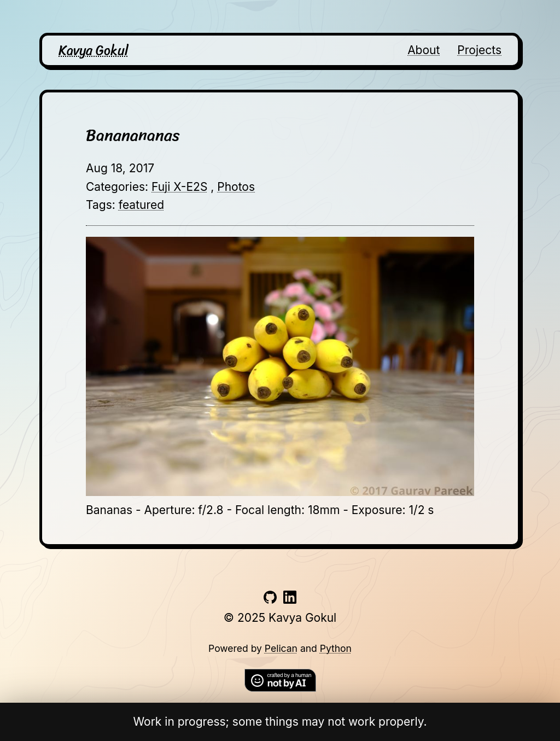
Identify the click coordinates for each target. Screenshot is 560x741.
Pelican (281, 648)
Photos (236, 187)
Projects (479, 50)
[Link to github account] (270, 600)
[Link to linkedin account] (290, 600)
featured (141, 205)
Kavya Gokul (94, 50)
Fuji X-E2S (179, 187)
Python (336, 648)
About (424, 50)
